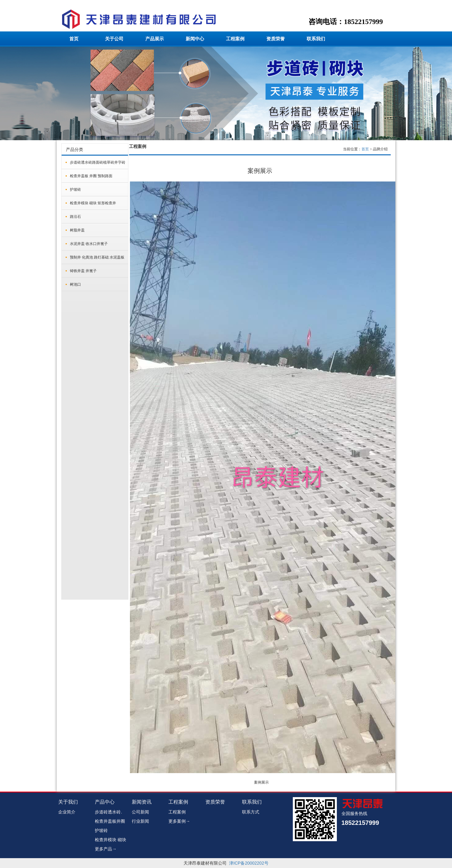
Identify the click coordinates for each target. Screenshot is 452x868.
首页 (74, 39)
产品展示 (155, 39)
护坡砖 (75, 189)
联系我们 (316, 39)
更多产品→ (106, 849)
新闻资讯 (142, 802)
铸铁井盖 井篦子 (83, 271)
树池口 (75, 284)
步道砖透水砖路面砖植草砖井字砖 (98, 162)
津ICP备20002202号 (249, 863)
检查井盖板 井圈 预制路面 (91, 176)
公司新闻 (140, 812)
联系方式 (251, 812)
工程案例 (235, 39)
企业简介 (67, 812)
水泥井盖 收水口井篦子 (89, 244)
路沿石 (75, 217)
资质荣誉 (276, 39)
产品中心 (105, 802)
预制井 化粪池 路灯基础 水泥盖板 (97, 257)
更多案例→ (179, 821)
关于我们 (68, 802)
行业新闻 (140, 821)
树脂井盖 (77, 230)
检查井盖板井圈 (110, 821)
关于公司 (114, 39)
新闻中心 (195, 39)
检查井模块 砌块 (111, 840)
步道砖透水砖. (108, 812)
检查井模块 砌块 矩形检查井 (93, 203)
